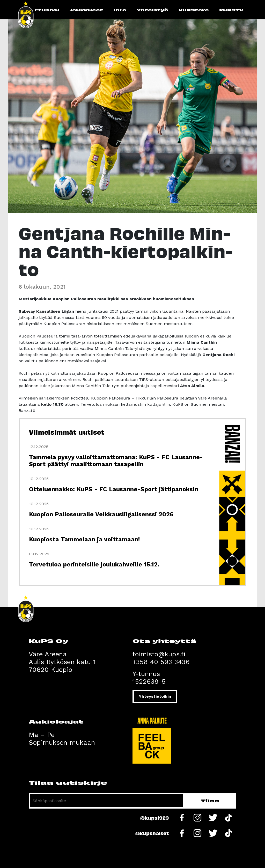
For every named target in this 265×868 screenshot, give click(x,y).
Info (120, 10)
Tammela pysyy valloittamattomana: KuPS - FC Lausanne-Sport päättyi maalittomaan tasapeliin (116, 461)
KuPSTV (231, 10)
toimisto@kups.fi (159, 654)
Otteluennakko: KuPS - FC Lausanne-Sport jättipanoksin (114, 489)
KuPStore (194, 10)
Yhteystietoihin (155, 696)
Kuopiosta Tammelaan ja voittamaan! (84, 539)
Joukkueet (86, 10)
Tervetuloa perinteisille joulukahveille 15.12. (94, 564)
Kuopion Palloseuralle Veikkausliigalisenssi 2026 (101, 514)
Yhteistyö (152, 10)
